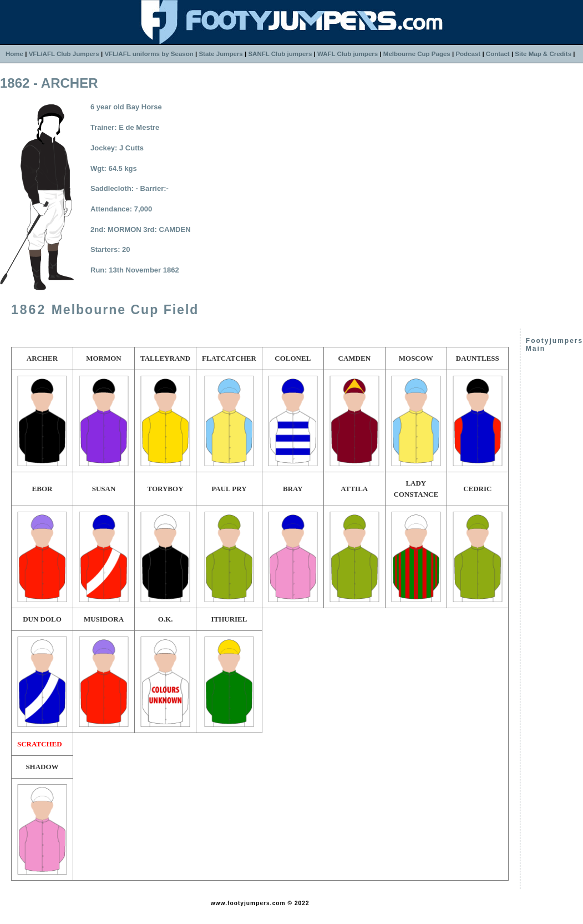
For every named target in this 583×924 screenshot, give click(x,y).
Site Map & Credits (543, 54)
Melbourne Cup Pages (417, 54)
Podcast (468, 54)
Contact (498, 54)
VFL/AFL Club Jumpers (64, 54)
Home (14, 54)
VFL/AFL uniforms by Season (149, 54)
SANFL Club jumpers (280, 54)
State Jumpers (220, 54)
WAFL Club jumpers (348, 54)
